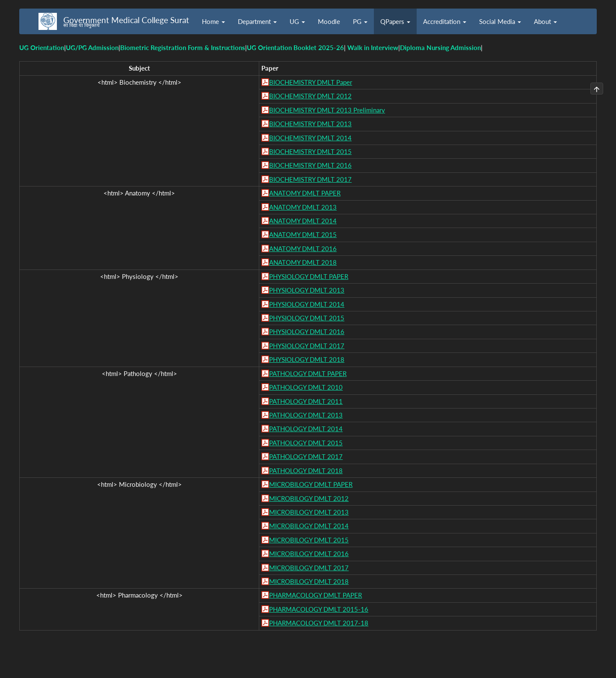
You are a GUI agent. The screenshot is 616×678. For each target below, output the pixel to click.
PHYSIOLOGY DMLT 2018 (307, 359)
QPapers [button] (395, 21)
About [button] (545, 21)
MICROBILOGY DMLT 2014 (309, 526)
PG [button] (360, 21)
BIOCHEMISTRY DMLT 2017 (310, 179)
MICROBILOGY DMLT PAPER (311, 484)
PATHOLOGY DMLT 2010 (306, 387)
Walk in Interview (373, 47)
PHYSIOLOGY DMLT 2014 (307, 304)
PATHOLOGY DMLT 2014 (306, 429)
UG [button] (297, 21)
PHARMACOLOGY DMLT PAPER (315, 595)
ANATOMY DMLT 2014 (303, 221)
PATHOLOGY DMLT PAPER (308, 373)
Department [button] (257, 21)
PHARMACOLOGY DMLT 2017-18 (319, 623)
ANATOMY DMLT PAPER (305, 193)
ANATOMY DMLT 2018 (303, 262)
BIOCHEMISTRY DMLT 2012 (310, 96)
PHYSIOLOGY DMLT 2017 (307, 346)
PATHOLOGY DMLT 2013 (306, 415)
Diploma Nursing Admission (440, 47)
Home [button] (213, 21)
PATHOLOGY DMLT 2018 (306, 471)
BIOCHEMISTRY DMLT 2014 (310, 138)
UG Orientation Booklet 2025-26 (295, 47)
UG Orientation (42, 47)
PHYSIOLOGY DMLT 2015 (307, 318)
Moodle (329, 21)
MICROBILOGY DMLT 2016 (309, 554)
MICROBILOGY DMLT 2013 (309, 512)
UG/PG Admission (92, 47)
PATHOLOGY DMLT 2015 (306, 443)
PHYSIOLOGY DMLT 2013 (307, 290)
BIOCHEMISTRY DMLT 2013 (310, 124)
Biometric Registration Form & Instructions (183, 47)
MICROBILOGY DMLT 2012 (309, 498)
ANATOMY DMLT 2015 (303, 234)
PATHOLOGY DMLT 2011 (306, 401)
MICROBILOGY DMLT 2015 (309, 540)
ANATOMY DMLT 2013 (303, 207)
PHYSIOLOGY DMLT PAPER (309, 276)
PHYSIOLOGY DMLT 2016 (307, 332)
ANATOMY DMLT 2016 (303, 249)
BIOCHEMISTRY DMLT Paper (311, 82)
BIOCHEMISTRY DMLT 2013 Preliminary (327, 110)
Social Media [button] (500, 21)
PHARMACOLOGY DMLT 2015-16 (319, 609)
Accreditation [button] (445, 21)
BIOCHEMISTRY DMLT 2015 (310, 151)
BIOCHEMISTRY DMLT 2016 (310, 165)
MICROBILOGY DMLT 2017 (309, 568)
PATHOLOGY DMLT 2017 (306, 456)
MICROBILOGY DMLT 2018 (309, 581)
